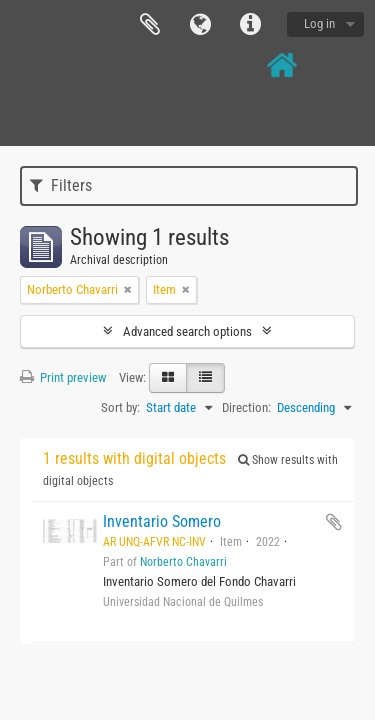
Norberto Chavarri (183, 562)
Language (200, 25)
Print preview (63, 377)
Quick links (250, 25)
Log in (319, 23)
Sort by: (120, 407)
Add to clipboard (334, 522)
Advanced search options (187, 331)
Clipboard (150, 25)
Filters (61, 185)
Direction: (246, 407)
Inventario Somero (162, 521)
